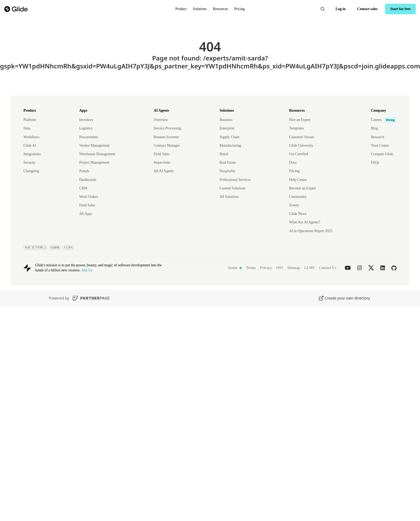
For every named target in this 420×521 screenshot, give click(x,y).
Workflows (32, 137)
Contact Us (327, 268)
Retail (224, 154)
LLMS (309, 268)
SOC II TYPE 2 (35, 248)
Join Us (87, 270)
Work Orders (89, 197)
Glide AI (30, 146)
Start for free (400, 9)
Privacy (266, 268)
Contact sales (367, 9)
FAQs (375, 162)
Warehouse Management (97, 154)
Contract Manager (167, 146)
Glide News (298, 214)
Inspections (162, 162)
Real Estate (228, 162)
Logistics (86, 128)
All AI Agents (164, 171)
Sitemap (294, 268)
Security (30, 162)
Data (27, 128)
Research (377, 137)
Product (181, 9)
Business (226, 120)
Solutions (200, 9)
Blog (374, 128)
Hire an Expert (300, 120)
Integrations (32, 154)
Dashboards (88, 180)
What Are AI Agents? (305, 222)
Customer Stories (302, 137)
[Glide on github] (394, 268)
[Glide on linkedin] (383, 268)
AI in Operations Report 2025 (311, 231)
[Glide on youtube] (348, 268)
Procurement (89, 137)
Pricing (239, 9)
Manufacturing (230, 146)
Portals (84, 171)
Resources (220, 9)
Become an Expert (302, 188)
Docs (293, 162)
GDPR (55, 248)
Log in (341, 9)
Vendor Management (94, 146)
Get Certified (299, 154)
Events (294, 205)
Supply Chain (230, 137)
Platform (30, 120)
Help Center (298, 180)
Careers (376, 120)
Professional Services (235, 180)
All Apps (86, 214)
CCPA (68, 248)
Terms (251, 268)
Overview (161, 120)
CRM (83, 188)
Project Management (94, 162)
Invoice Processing (167, 128)
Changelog (31, 171)
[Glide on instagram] (359, 268)
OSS (280, 268)
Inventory (86, 120)
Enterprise (227, 128)
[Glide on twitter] (371, 268)
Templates (297, 128)
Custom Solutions (233, 188)
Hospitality (228, 171)
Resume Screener (166, 137)
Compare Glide (382, 154)
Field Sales (87, 205)
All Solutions (229, 197)
